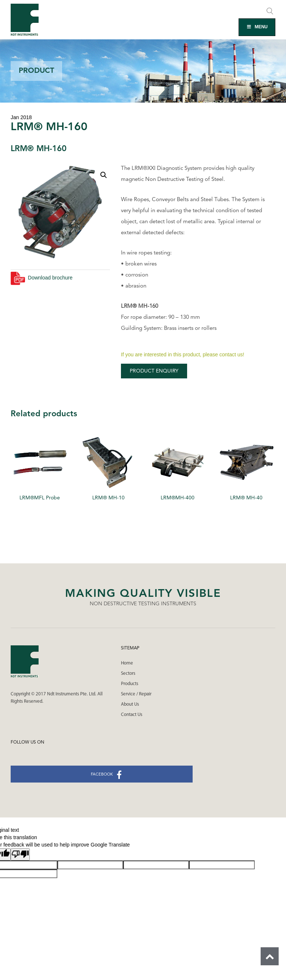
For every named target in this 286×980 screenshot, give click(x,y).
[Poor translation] (20, 854)
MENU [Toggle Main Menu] (257, 27)
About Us (130, 704)
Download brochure (42, 278)
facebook (106, 775)
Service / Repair (136, 694)
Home (127, 663)
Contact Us (132, 715)
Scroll (270, 956)
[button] (104, 175)
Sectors (128, 673)
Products (130, 684)
